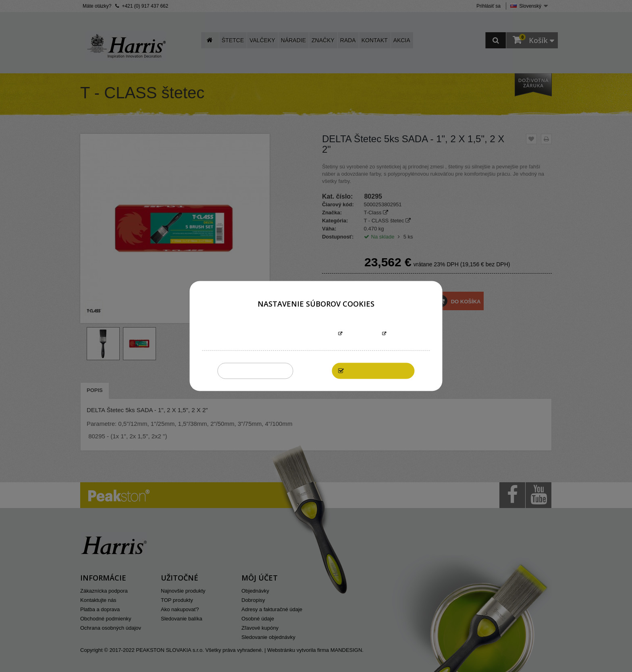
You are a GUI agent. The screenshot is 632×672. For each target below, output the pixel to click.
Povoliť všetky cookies (377, 371)
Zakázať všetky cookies (255, 371)
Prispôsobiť (362, 334)
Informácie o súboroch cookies (291, 334)
